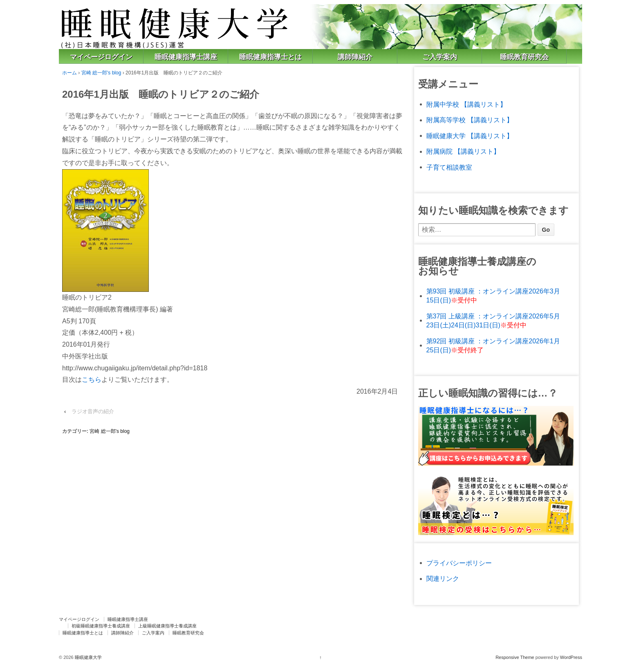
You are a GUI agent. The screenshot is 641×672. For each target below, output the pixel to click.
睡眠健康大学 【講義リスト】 (470, 136)
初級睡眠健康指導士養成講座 (101, 626)
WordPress (571, 657)
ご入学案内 (440, 57)
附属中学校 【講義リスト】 (466, 104)
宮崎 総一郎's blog (101, 73)
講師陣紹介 (355, 57)
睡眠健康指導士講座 (186, 57)
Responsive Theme (515, 657)
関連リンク (443, 579)
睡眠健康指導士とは (270, 57)
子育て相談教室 (449, 167)
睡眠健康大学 (88, 657)
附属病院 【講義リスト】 (463, 151)
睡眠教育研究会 (524, 57)
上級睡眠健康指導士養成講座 (167, 626)
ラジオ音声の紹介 (93, 411)
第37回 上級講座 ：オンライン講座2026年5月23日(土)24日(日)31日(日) (493, 321)
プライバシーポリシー (459, 563)
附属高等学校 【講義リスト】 (470, 120)
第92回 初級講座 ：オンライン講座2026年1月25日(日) (493, 346)
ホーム (69, 73)
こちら (92, 380)
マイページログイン (101, 57)
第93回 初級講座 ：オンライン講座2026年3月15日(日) (493, 296)
